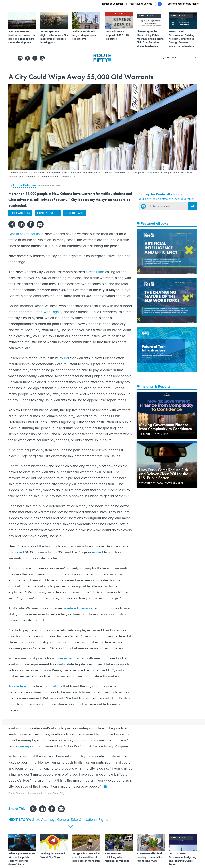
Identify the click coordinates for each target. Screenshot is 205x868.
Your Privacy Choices (146, 4)
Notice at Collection (113, 4)
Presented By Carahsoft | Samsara (161, 483)
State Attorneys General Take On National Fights (70, 820)
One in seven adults (24, 234)
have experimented (71, 658)
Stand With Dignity (48, 312)
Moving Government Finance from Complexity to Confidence (165, 427)
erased (98, 552)
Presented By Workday (153, 434)
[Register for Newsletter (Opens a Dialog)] (192, 206)
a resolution (95, 272)
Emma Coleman (25, 185)
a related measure (78, 608)
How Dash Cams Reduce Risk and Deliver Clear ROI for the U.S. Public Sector (164, 474)
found (64, 358)
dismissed (16, 552)
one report (26, 746)
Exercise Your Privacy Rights (183, 4)
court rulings (53, 686)
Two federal (18, 686)
